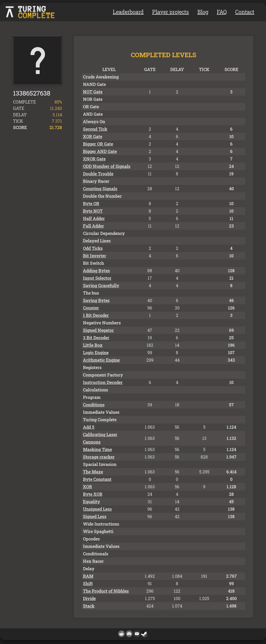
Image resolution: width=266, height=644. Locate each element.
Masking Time (97, 449)
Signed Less (95, 516)
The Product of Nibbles (106, 591)
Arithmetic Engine (101, 360)
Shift (88, 583)
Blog (203, 12)
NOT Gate (93, 92)
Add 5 (89, 427)
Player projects (171, 12)
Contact (245, 12)
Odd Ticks (93, 248)
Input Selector (97, 278)
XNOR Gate (94, 159)
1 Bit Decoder (96, 315)
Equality (92, 501)
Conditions (94, 405)
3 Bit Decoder (96, 338)
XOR (88, 487)
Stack (89, 606)
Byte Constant (97, 479)
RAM (88, 576)
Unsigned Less (97, 509)
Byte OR (91, 203)
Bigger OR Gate (98, 144)
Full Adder (93, 226)
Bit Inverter (95, 256)
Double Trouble (98, 174)
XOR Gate (93, 136)
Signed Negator (98, 330)
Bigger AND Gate (100, 151)
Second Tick (95, 129)
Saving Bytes (96, 300)
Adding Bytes (96, 271)
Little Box (93, 345)
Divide (89, 598)
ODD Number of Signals (107, 166)
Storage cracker (99, 457)
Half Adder (94, 218)
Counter (91, 308)
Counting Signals (100, 189)
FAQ (222, 12)
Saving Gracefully (101, 285)
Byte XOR (93, 494)
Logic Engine (96, 352)
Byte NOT (93, 211)
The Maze (93, 472)
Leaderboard (128, 12)
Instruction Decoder (103, 382)
